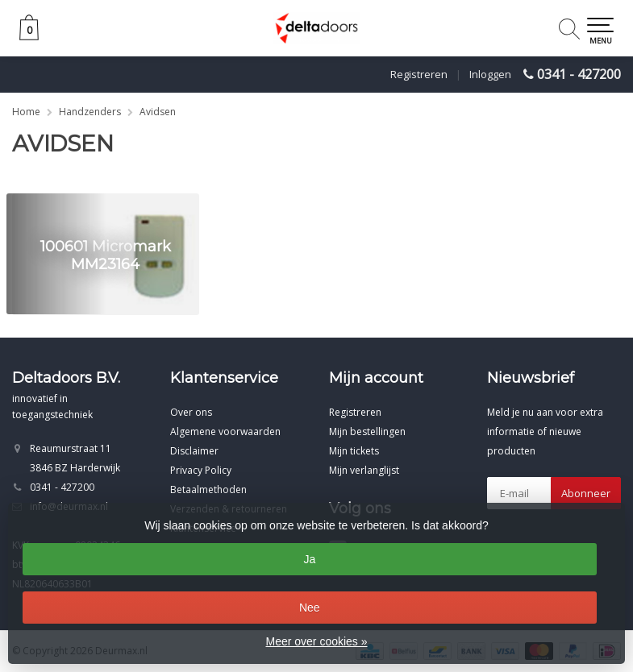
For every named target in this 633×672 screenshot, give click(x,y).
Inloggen (490, 74)
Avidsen (158, 112)
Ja (309, 559)
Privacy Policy (201, 470)
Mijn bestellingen (367, 431)
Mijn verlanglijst (364, 470)
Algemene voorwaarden (225, 431)
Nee (310, 608)
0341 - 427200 (579, 74)
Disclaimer (194, 451)
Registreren (419, 74)
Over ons (191, 412)
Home (26, 112)
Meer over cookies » (316, 641)
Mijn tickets (354, 451)
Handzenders (90, 112)
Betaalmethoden (208, 489)
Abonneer (586, 493)
